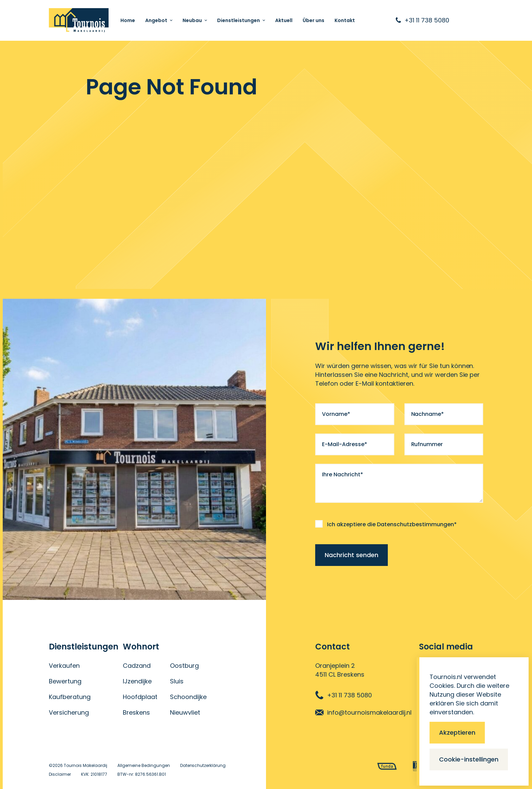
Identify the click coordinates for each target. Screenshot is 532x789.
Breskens (136, 712)
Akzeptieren (457, 732)
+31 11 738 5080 (344, 695)
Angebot (156, 20)
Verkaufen (64, 666)
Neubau (192, 20)
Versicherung (69, 712)
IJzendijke (137, 681)
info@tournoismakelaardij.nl (363, 712)
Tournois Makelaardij (85, 765)
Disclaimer (60, 774)
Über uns (313, 20)
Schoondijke (188, 697)
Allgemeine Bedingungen (144, 765)
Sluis (177, 681)
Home (128, 20)
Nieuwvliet (185, 712)
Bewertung (65, 681)
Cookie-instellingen (469, 759)
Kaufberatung (70, 697)
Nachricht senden (351, 555)
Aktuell (284, 20)
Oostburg (184, 666)
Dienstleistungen (239, 20)
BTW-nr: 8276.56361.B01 (142, 774)
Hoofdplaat (140, 697)
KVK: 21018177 (94, 774)
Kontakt (345, 20)
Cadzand (137, 666)
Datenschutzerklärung (203, 765)
